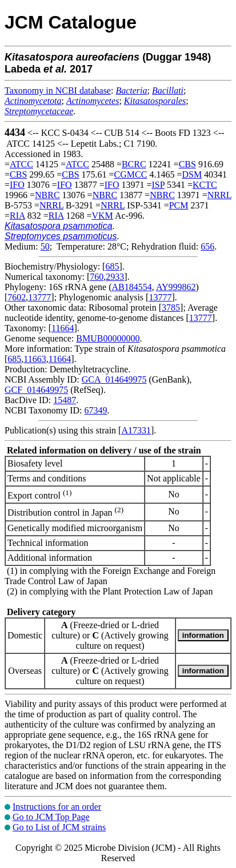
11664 (63, 328)
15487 (65, 400)
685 (112, 266)
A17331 (136, 430)
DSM (192, 174)
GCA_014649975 (114, 379)
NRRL (219, 195)
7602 (17, 297)
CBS (187, 164)
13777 (39, 297)
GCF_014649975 (36, 390)
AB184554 (132, 287)
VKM (102, 216)
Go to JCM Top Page (51, 817)
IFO (17, 185)
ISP (158, 185)
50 (45, 246)
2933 (115, 277)
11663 (35, 359)
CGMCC (131, 174)
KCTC (205, 185)
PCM (179, 205)
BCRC (134, 164)
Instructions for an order (57, 807)
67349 (95, 410)
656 (207, 246)
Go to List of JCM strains (59, 827)
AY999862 (176, 287)
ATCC (21, 164)
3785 (171, 308)
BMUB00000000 (108, 338)
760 (97, 277)
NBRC (47, 195)
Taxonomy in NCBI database (58, 91)
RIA (17, 216)
